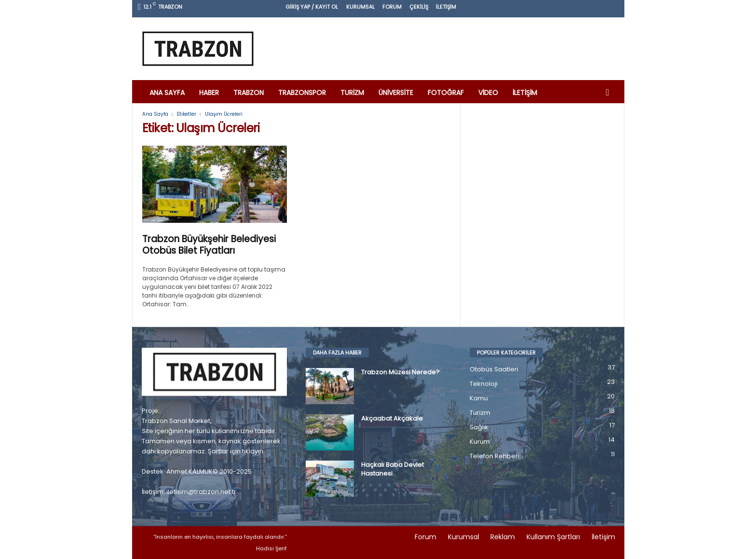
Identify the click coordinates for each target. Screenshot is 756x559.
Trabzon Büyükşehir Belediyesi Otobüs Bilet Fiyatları (209, 245)
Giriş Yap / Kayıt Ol (312, 7)
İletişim (446, 7)
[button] (610, 93)
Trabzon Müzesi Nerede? (400, 372)
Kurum (480, 442)
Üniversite (396, 93)
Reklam (503, 537)
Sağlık (479, 427)
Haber (209, 93)
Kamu (479, 398)
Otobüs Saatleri (494, 369)
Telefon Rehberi (494, 456)
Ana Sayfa (167, 93)
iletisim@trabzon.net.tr (201, 492)
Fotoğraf (446, 93)
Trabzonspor (302, 93)
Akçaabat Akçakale (392, 419)
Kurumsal (360, 7)
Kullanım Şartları (553, 537)
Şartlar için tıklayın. (236, 451)
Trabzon (249, 93)
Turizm (352, 93)
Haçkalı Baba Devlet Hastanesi (392, 469)
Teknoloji (484, 384)
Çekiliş (419, 7)
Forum (392, 7)
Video (488, 93)
